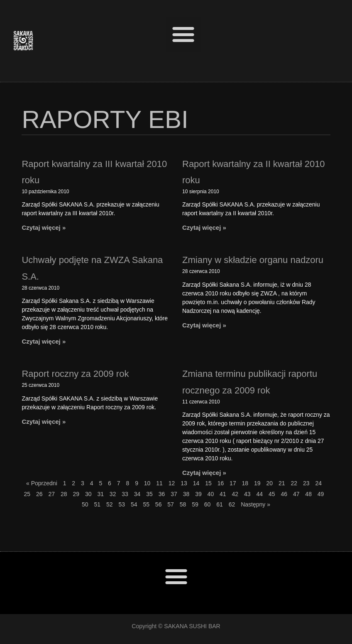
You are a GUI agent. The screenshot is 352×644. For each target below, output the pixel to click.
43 (247, 494)
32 (113, 494)
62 (232, 504)
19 (257, 483)
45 (272, 494)
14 (196, 483)
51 (98, 504)
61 (220, 504)
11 (159, 483)
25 (27, 494)
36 (162, 494)
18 (245, 483)
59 (195, 504)
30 (88, 494)
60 (208, 504)
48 (308, 494)
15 (208, 483)
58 (183, 504)
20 (270, 483)
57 (171, 504)
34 (137, 494)
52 (110, 504)
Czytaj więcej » (44, 227)
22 (294, 483)
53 (122, 504)
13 (184, 483)
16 (221, 483)
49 (321, 494)
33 (125, 494)
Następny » (255, 504)
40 (211, 494)
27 (52, 494)
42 (235, 494)
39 (198, 494)
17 (233, 483)
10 (147, 483)
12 (172, 483)
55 (146, 504)
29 (76, 494)
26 (39, 494)
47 (296, 494)
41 (223, 494)
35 (149, 494)
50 (85, 504)
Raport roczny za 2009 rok (75, 374)
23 (306, 483)
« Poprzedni (42, 483)
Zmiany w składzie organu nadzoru (253, 260)
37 (174, 494)
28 (64, 494)
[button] (183, 34)
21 (282, 483)
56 (159, 504)
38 (186, 494)
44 (259, 494)
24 (318, 483)
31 (100, 494)
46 (284, 494)
